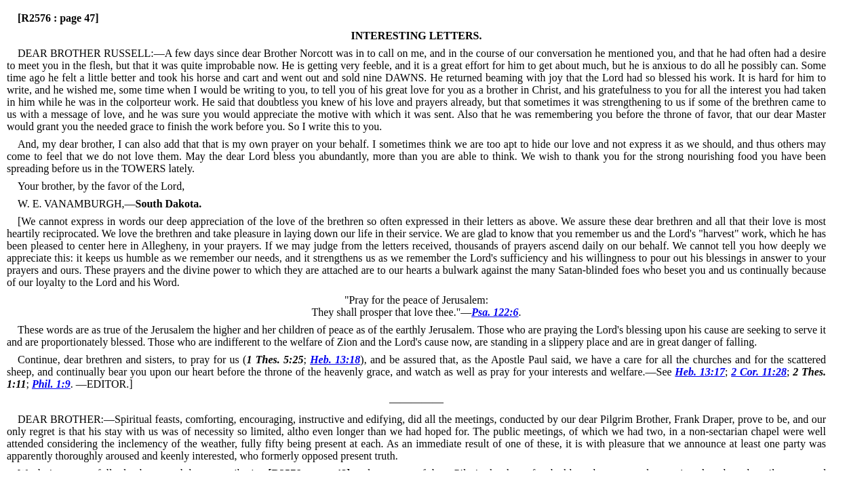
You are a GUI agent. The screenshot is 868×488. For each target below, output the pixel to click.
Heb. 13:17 (700, 372)
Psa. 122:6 (495, 312)
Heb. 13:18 (335, 360)
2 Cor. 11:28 (759, 372)
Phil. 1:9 (51, 384)
